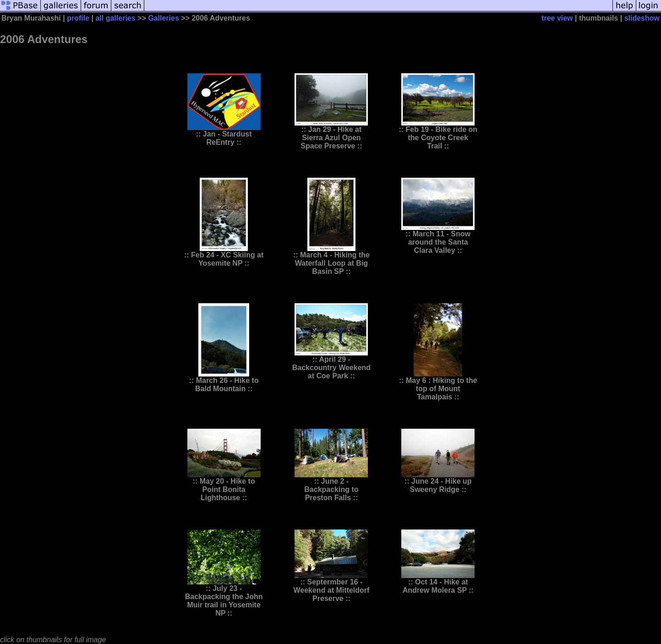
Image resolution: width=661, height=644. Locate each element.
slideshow (642, 18)
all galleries (115, 18)
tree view (557, 18)
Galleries (164, 18)
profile (78, 18)
